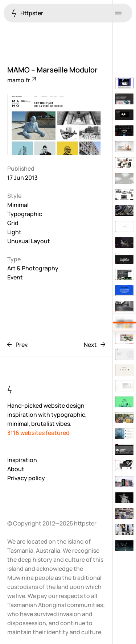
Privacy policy (26, 478)
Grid (13, 223)
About (16, 469)
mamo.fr (21, 80)
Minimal (18, 205)
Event (15, 277)
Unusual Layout (29, 241)
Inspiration (22, 460)
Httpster (27, 13)
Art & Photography (33, 268)
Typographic (25, 214)
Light (14, 232)
